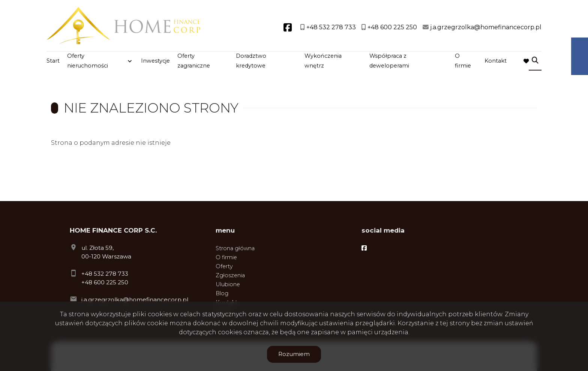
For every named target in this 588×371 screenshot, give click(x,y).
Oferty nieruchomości (88, 61)
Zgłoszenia (230, 275)
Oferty (224, 266)
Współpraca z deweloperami (389, 61)
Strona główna (235, 248)
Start (53, 61)
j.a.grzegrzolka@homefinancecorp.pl (135, 300)
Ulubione (228, 284)
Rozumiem (294, 354)
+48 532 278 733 (105, 274)
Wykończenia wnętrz (323, 61)
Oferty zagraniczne (194, 61)
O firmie (463, 61)
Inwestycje (155, 61)
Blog (222, 293)
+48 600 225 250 (105, 282)
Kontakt (496, 61)
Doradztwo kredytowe (251, 61)
